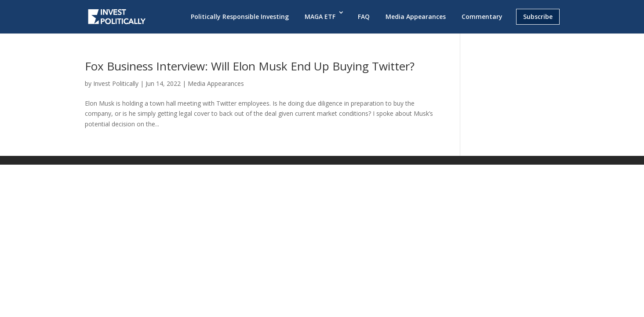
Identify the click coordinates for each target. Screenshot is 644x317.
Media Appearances (416, 17)
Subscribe (538, 17)
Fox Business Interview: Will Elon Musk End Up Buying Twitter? (250, 66)
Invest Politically (116, 83)
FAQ (364, 17)
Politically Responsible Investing (240, 17)
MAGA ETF (320, 17)
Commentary (482, 17)
